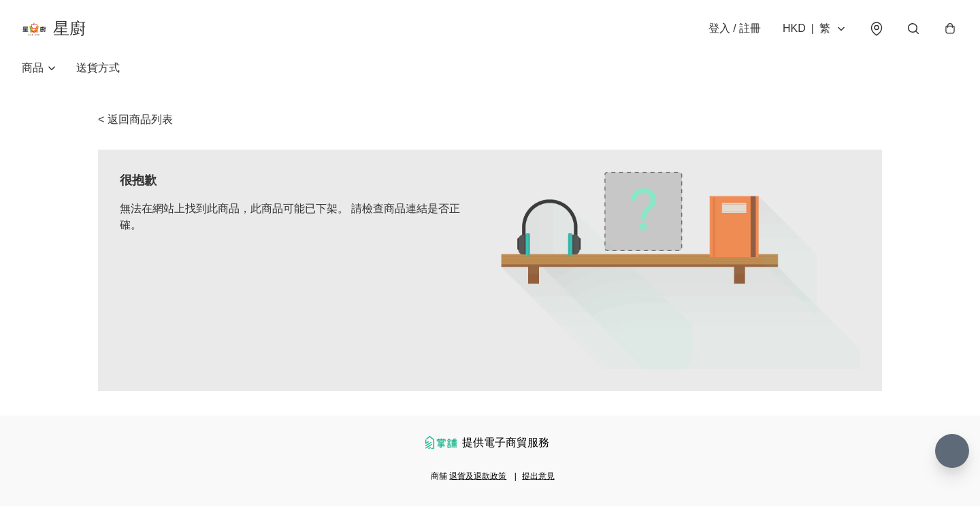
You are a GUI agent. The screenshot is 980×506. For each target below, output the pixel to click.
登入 (735, 28)
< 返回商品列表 (135, 119)
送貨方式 (98, 68)
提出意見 (538, 476)
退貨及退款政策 (478, 476)
